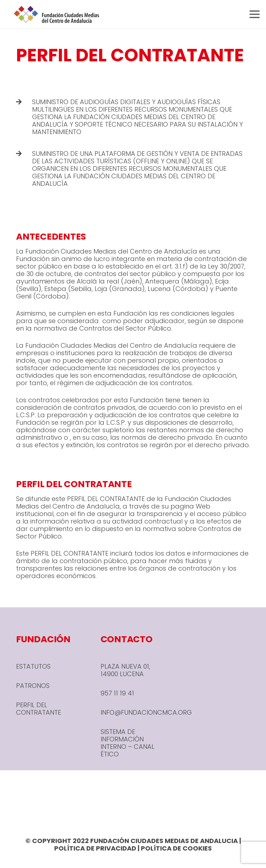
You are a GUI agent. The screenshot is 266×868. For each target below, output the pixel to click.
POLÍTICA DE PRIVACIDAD (95, 848)
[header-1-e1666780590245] (57, 14)
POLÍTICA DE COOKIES (176, 848)
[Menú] (255, 14)
